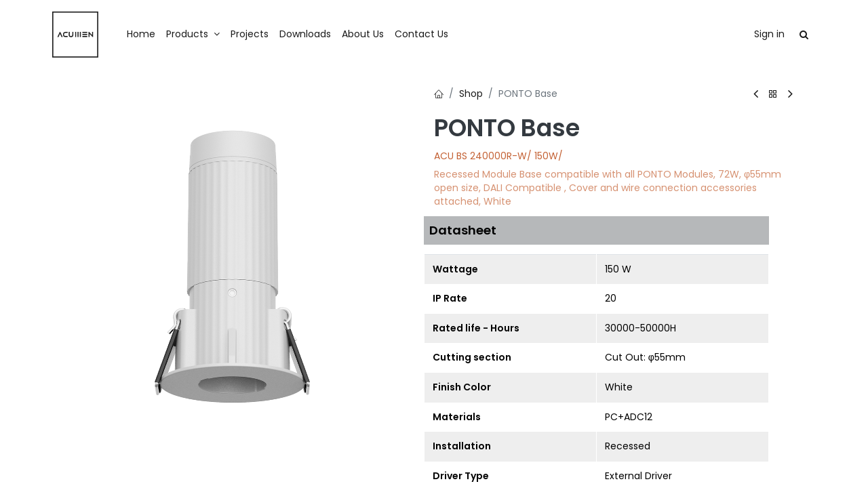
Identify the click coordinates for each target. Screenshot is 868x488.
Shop (471, 94)
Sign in (769, 34)
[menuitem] (141, 35)
